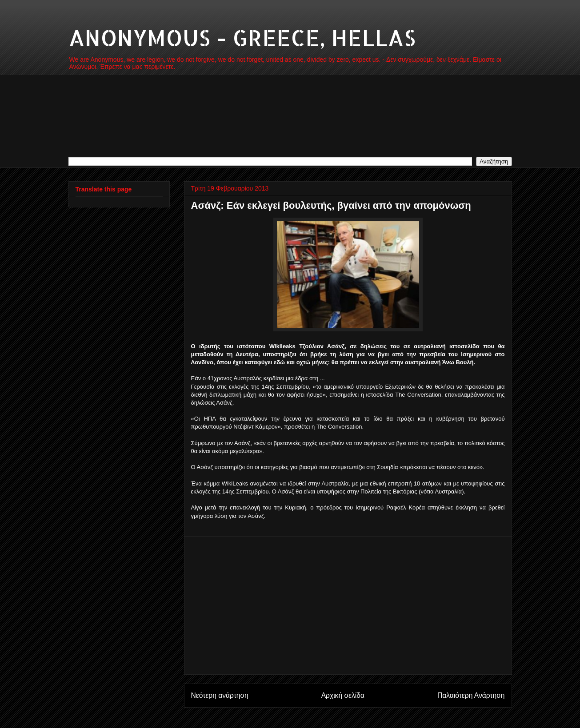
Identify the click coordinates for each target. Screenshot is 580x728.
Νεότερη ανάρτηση (220, 695)
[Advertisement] (348, 605)
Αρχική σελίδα (343, 695)
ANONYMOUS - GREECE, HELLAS (242, 37)
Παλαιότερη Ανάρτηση (471, 695)
